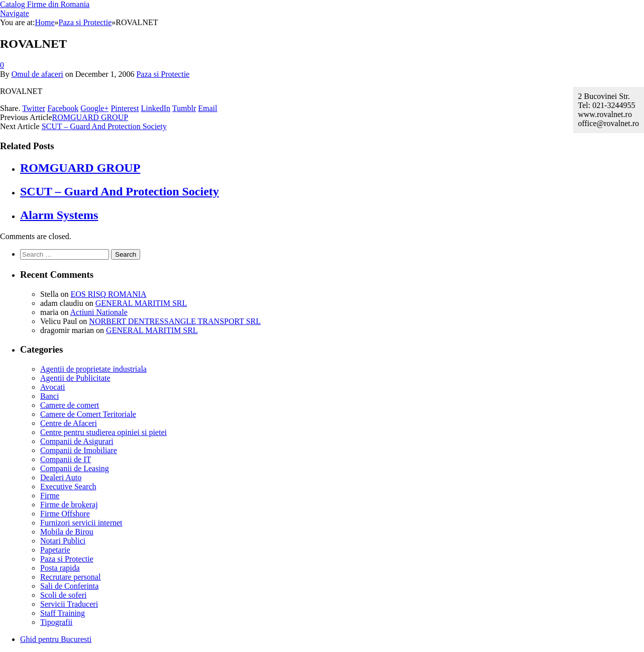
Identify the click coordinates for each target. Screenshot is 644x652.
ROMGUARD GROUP (90, 117)
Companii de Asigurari (77, 441)
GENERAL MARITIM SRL (141, 303)
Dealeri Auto (61, 477)
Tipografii (56, 622)
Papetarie (55, 550)
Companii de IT (66, 459)
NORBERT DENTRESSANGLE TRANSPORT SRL (175, 321)
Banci (49, 396)
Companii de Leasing (75, 468)
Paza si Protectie (163, 74)
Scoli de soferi (63, 595)
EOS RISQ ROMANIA (108, 294)
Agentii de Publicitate (75, 378)
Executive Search (68, 486)
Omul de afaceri (37, 74)
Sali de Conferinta (69, 586)
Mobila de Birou (67, 532)
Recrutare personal (70, 577)
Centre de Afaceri (69, 423)
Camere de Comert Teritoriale (88, 414)
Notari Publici (63, 541)
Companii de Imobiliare (79, 450)
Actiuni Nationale (99, 312)
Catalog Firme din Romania (45, 4)
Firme (50, 496)
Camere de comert (70, 405)
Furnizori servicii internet (81, 523)
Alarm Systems (59, 215)
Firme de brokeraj (69, 505)
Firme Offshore (65, 514)
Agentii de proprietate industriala (93, 369)
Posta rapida (60, 568)
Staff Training (63, 613)
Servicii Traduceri (69, 604)
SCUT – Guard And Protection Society (104, 126)
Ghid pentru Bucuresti (56, 639)
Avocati (52, 387)
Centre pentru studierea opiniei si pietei (103, 432)
